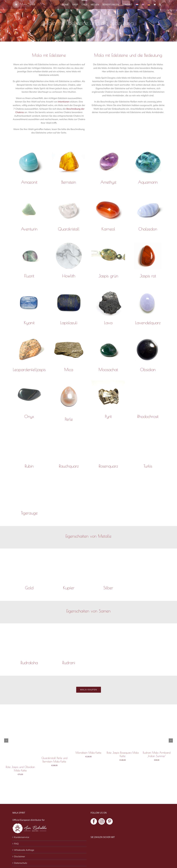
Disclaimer (20, 856)
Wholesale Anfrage (24, 850)
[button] (160, 4)
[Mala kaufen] (89, 690)
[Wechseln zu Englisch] (143, 4)
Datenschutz (21, 863)
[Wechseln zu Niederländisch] (137, 4)
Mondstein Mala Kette (88, 753)
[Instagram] (102, 821)
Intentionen (64, 102)
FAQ (16, 844)
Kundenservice (22, 837)
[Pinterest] (110, 821)
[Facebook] (94, 821)
